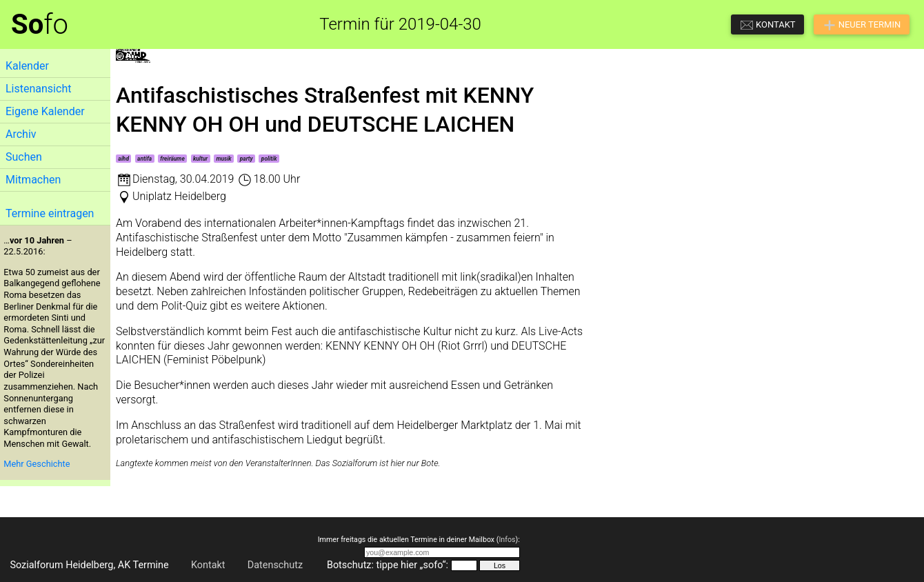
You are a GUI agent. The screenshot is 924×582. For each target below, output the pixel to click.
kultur (200, 159)
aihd (123, 159)
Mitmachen (33, 180)
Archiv (21, 134)
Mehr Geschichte (37, 464)
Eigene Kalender (45, 111)
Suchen (24, 157)
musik (223, 159)
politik (269, 159)
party (247, 159)
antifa (144, 159)
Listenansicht (38, 89)
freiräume (172, 159)
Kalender (27, 66)
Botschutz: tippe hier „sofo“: (388, 565)
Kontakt (208, 565)
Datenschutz (275, 565)
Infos (507, 540)
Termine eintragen (50, 213)
